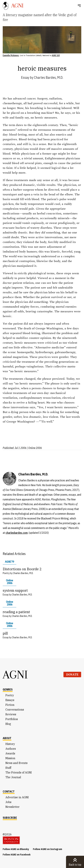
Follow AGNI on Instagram (48, 849)
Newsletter (12, 807)
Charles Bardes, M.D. (49, 77)
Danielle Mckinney (11, 55)
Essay (25, 77)
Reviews (11, 714)
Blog (8, 724)
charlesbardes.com (17, 533)
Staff (8, 768)
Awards (10, 753)
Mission (10, 758)
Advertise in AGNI (17, 797)
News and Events (16, 763)
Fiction (10, 705)
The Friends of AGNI (19, 772)
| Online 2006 (34, 448)
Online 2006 (10, 582)
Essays (10, 700)
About (7, 738)
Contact (9, 791)
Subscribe (10, 818)
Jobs (8, 802)
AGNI (15, 675)
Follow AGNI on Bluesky (16, 849)
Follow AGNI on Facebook (17, 855)
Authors (11, 749)
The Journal (13, 777)
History (10, 744)
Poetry (10, 695)
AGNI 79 (9, 562)
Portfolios (12, 719)
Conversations (15, 710)
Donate (72, 675)
